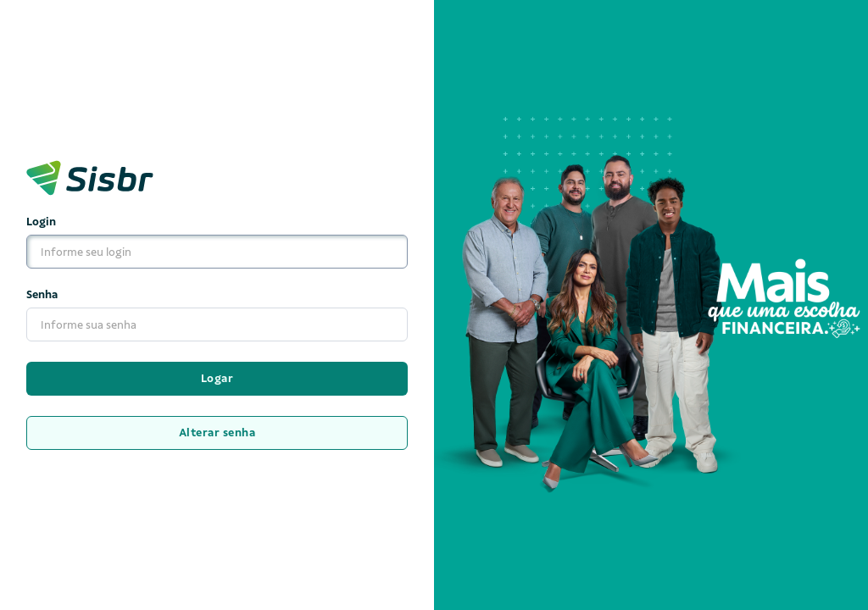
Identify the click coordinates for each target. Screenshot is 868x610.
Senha (217, 315)
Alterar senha (217, 433)
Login (217, 242)
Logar (217, 378)
